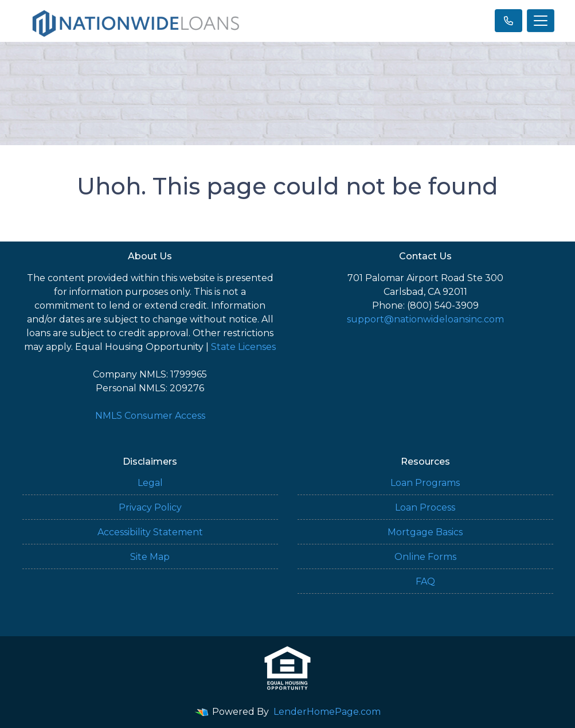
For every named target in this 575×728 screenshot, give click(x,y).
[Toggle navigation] (541, 21)
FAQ (425, 581)
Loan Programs (425, 483)
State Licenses (243, 347)
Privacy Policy (150, 507)
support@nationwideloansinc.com (425, 319)
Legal (150, 483)
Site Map (150, 557)
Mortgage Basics (425, 532)
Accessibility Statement (150, 532)
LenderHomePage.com (327, 712)
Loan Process (425, 507)
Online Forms (425, 557)
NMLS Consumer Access (150, 416)
